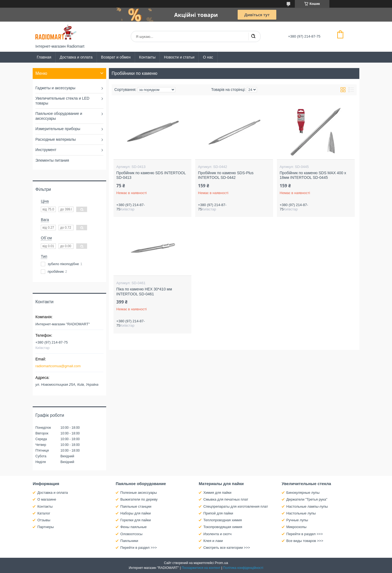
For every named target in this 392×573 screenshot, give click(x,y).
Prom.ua (221, 563)
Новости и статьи (179, 57)
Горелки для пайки (136, 520)
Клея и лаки (213, 541)
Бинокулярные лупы (303, 493)
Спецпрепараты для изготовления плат (236, 506)
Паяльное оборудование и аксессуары (59, 116)
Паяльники (129, 541)
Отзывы (44, 520)
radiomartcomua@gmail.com (58, 366)
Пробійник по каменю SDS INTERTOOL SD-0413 (151, 175)
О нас (208, 57)
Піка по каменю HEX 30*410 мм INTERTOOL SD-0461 (144, 292)
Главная (44, 57)
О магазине (47, 499)
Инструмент (46, 150)
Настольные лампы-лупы (307, 506)
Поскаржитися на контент (201, 568)
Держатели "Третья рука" (307, 499)
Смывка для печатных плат (226, 499)
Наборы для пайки (136, 513)
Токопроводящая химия (223, 527)
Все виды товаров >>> (305, 541)
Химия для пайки (217, 493)
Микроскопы (296, 527)
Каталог (44, 513)
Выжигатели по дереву (139, 499)
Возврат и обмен (116, 57)
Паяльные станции (136, 506)
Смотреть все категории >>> (227, 548)
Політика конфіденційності (243, 568)
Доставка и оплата (76, 57)
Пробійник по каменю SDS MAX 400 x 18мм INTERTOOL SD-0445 (313, 175)
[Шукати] (253, 36)
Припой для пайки (218, 513)
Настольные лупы (301, 513)
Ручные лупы (297, 520)
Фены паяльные (134, 527)
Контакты (147, 57)
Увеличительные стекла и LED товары (62, 101)
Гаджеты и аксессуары (55, 88)
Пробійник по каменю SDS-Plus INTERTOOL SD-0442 (226, 175)
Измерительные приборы (58, 129)
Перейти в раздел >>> (139, 548)
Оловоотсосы (131, 534)
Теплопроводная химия (223, 520)
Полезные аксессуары (139, 493)
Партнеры (45, 527)
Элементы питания (52, 160)
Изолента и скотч (218, 534)
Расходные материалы (56, 139)
